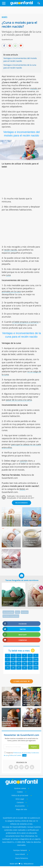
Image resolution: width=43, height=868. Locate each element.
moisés (34, 88)
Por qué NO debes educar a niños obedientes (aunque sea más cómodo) (11, 722)
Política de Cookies (15, 755)
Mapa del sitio (21, 809)
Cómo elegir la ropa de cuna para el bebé (10, 543)
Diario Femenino (22, 858)
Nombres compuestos (11, 616)
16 (24, 664)
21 (19, 668)
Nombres (25, 612)
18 (36, 664)
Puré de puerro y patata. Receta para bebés (31, 543)
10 (24, 660)
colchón (24, 461)
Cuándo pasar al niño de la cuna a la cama (11, 522)
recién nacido (11, 250)
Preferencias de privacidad (22, 753)
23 (30, 668)
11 (30, 660)
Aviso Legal (20, 799)
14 (13, 664)
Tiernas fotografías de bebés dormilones (22, 580)
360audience (28, 864)
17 (30, 664)
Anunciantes (20, 806)
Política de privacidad (20, 795)
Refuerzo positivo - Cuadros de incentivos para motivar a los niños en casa (32, 701)
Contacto (20, 802)
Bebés (5, 17)
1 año (36, 660)
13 (8, 664)
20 (13, 668)
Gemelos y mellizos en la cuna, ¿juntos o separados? (10, 562)
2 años (36, 668)
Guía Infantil (20, 854)
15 (19, 664)
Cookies (20, 792)
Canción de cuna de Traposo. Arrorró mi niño (31, 522)
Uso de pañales (8, 612)
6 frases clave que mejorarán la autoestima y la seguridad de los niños (11, 701)
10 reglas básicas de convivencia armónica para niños (31, 723)
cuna (8, 275)
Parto (17, 612)
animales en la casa (11, 291)
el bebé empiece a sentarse (25, 322)
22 (24, 668)
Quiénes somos (20, 788)
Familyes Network (20, 850)
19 (8, 668)
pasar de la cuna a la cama (19, 400)
